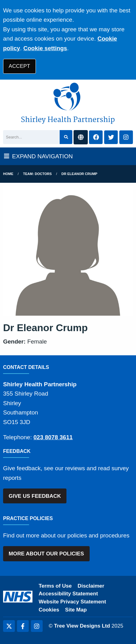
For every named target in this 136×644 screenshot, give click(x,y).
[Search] (31, 137)
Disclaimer (91, 586)
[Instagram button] (126, 137)
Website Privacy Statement (72, 602)
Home (8, 174)
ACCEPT (19, 66)
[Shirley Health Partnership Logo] (68, 103)
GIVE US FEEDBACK (35, 496)
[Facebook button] (96, 137)
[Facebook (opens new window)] (23, 626)
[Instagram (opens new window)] (37, 626)
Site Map (76, 610)
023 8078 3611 (53, 437)
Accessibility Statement (68, 594)
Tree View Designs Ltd (82, 626)
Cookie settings (45, 48)
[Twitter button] (111, 137)
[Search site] (66, 137)
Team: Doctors (38, 174)
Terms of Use (55, 586)
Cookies (49, 610)
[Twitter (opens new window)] (9, 626)
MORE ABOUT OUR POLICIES (46, 554)
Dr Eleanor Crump (79, 174)
